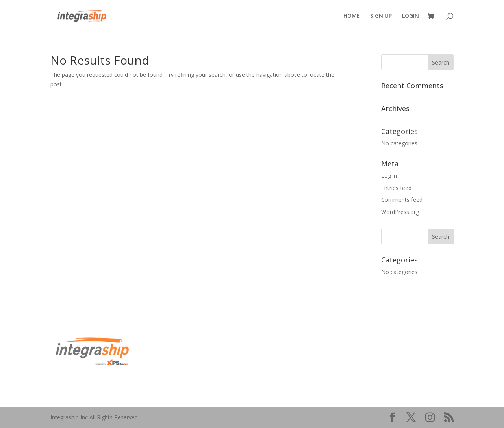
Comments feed (402, 200)
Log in (389, 176)
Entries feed (396, 188)
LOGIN (410, 16)
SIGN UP (381, 16)
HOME (352, 16)
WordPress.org (400, 212)
